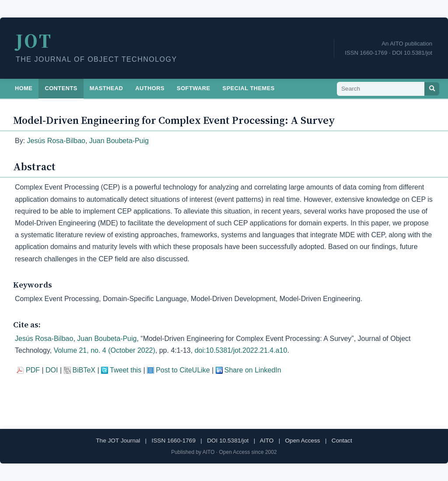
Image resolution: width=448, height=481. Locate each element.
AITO (267, 441)
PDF (33, 370)
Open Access (303, 441)
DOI (52, 370)
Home (24, 88)
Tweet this (126, 370)
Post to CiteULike (183, 370)
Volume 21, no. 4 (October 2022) (105, 350)
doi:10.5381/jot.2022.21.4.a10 (241, 350)
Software (194, 88)
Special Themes (249, 88)
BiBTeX (84, 370)
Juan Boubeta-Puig (119, 141)
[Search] (432, 89)
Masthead (107, 88)
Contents (61, 88)
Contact (342, 441)
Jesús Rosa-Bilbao (56, 141)
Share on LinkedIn (253, 370)
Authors (150, 88)
